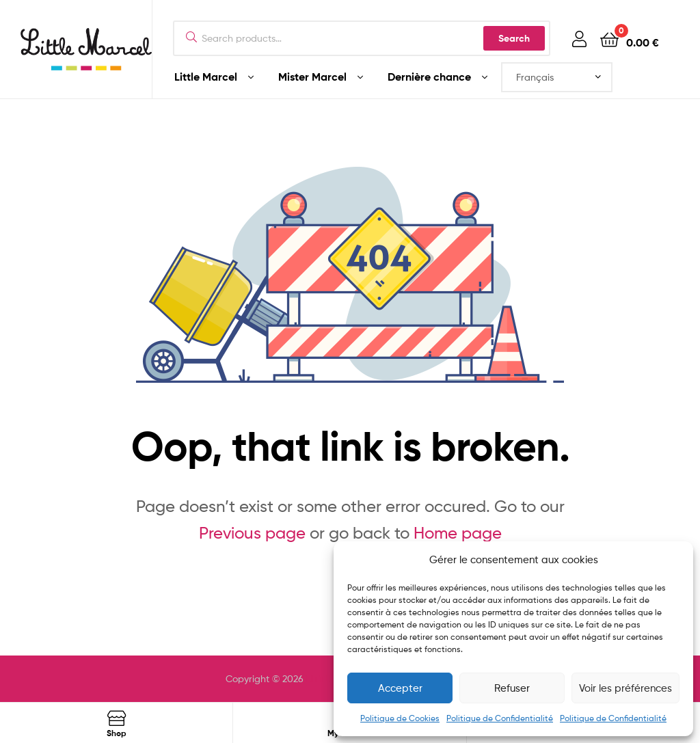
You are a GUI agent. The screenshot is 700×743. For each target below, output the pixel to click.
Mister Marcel (312, 77)
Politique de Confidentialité (500, 718)
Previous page (252, 533)
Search (514, 38)
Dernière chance (429, 77)
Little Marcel (206, 77)
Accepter (400, 688)
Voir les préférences (625, 688)
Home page (458, 533)
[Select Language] (557, 77)
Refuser (512, 688)
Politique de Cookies (400, 718)
